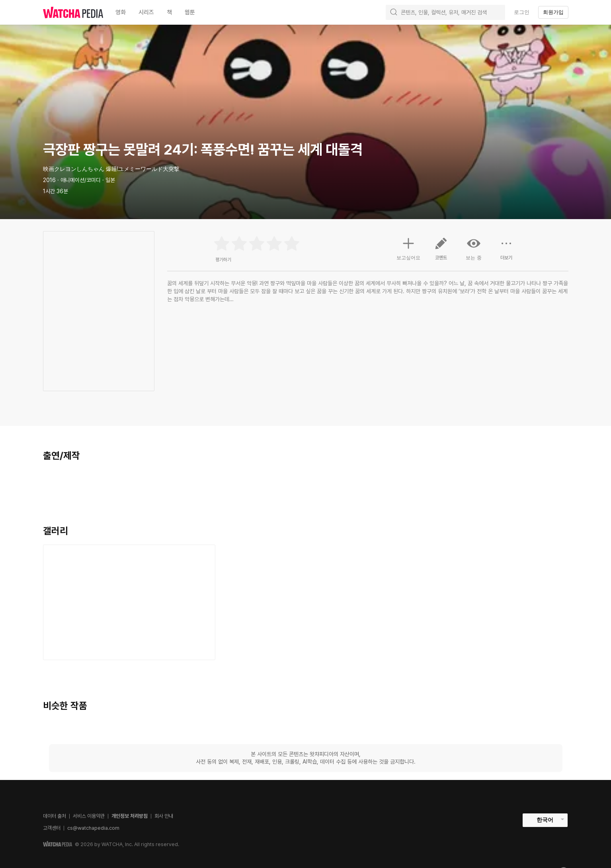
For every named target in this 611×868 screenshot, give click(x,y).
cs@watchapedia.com (93, 828)
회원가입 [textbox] (553, 12)
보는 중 (474, 249)
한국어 (545, 820)
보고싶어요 (408, 248)
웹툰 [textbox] (190, 12)
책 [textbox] (169, 12)
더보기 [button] (506, 252)
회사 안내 (164, 816)
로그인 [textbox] (522, 12)
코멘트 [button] (441, 252)
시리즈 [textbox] (146, 12)
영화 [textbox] (121, 12)
